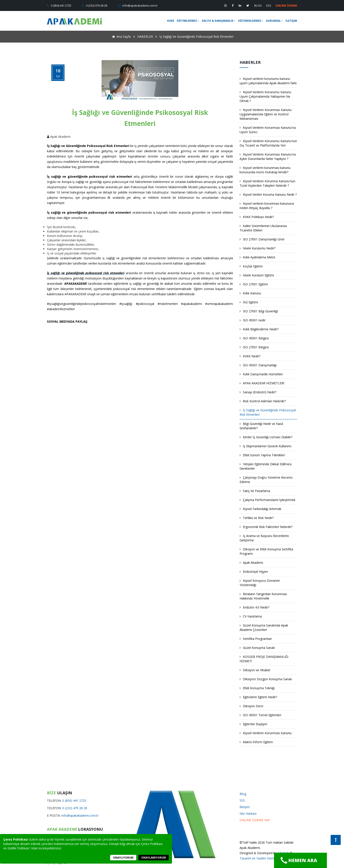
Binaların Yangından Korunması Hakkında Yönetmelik (263, 596)
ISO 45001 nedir (253, 320)
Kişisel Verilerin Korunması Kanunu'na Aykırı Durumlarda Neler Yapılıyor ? (268, 157)
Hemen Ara (299, 860)
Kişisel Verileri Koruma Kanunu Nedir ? (268, 194)
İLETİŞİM (291, 21)
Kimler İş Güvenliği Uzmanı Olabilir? (266, 437)
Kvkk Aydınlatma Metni (257, 257)
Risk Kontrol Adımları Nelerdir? (263, 401)
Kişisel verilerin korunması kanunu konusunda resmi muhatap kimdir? (265, 170)
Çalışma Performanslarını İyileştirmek (267, 500)
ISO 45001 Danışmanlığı (258, 365)
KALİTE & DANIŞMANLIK (219, 21)
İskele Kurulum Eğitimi (257, 275)
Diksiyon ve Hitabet (255, 670)
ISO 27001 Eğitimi (254, 284)
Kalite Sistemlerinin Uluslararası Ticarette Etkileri (263, 228)
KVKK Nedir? (250, 356)
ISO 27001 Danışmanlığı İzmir (262, 239)
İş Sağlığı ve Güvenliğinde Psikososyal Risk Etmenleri (268, 412)
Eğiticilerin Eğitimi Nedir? (258, 697)
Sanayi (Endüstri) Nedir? (258, 392)
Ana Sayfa (121, 37)
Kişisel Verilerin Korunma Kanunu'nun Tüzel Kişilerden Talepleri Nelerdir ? (267, 183)
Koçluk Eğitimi (251, 266)
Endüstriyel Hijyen (254, 572)
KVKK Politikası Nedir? (257, 217)
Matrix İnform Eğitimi (256, 742)
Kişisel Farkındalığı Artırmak (260, 509)
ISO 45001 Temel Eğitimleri (260, 715)
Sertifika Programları (256, 639)
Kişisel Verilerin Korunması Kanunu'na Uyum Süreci (268, 130)
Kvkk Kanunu (250, 293)
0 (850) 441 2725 (61, 5)
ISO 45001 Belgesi (254, 338)
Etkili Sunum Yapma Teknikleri (262, 455)
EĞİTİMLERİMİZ (188, 21)
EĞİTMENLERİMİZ (251, 21)
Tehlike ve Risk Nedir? (257, 518)
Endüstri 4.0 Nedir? (254, 607)
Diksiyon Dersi (251, 706)
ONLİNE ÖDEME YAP (255, 820)
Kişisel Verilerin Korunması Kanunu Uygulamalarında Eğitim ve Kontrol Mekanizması (266, 114)
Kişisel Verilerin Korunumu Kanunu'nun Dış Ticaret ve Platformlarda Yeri (268, 143)
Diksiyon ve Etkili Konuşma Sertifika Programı (266, 551)
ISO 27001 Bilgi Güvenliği (259, 311)
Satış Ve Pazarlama (255, 491)
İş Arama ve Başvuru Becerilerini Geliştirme (264, 538)
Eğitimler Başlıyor (254, 724)
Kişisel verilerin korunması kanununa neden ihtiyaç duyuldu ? (267, 206)
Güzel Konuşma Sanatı (257, 648)
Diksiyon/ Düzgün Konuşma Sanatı (266, 679)
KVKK (171, 21)
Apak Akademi (251, 563)
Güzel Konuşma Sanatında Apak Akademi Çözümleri (264, 627)
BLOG (258, 5)
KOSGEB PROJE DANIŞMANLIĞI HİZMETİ (264, 659)
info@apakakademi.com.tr (140, 5)
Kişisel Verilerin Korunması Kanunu (266, 733)
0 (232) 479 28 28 (96, 5)
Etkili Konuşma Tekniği (257, 688)
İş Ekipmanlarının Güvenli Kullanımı (265, 446)
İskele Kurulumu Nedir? (257, 248)
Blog (243, 794)
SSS (269, 5)
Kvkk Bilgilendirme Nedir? (259, 329)
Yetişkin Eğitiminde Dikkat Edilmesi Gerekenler (266, 466)
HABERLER (145, 37)
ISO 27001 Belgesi (254, 347)
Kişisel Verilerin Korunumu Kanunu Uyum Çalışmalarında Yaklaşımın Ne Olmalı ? (265, 96)
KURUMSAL (275, 21)
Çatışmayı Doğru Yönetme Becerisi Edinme (266, 480)
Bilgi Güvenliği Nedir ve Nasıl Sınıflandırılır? (261, 426)
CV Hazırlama (251, 616)
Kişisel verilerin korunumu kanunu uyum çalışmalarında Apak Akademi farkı (268, 81)
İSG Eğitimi (249, 302)
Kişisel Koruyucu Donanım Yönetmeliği (260, 583)
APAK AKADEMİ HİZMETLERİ (262, 383)
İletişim (245, 807)
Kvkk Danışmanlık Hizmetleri (261, 374)
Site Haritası (248, 813)
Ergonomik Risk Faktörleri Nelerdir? (266, 527)
